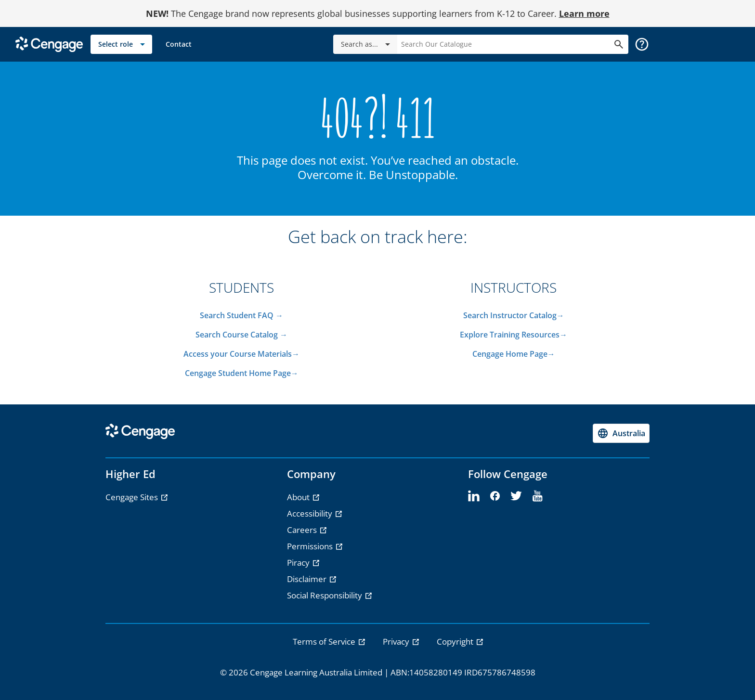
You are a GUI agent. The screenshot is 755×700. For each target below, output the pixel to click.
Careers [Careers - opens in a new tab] (303, 530)
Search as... (367, 44)
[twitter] (516, 496)
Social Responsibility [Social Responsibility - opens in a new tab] (325, 595)
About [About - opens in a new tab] (299, 497)
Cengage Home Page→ (514, 354)
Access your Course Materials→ (241, 354)
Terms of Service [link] (325, 642)
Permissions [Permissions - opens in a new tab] (311, 546)
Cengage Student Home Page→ (242, 373)
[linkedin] (474, 496)
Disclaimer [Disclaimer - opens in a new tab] (308, 579)
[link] (179, 44)
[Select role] (121, 44)
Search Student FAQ (238, 315)
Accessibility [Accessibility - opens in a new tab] (311, 513)
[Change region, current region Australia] (621, 433)
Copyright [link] (456, 642)
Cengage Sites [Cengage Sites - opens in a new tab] (133, 497)
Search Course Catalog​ (237, 335)
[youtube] (537, 496)
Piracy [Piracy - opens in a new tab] (299, 563)
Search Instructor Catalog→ (514, 315)
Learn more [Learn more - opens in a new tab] (584, 13)
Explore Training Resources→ (514, 335)
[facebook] (495, 496)
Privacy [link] (397, 642)
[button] (642, 44)
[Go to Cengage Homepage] (49, 44)
